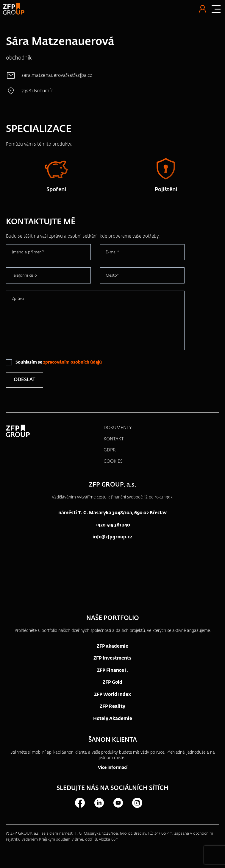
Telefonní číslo (24, 276)
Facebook (80, 803)
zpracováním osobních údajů (72, 362)
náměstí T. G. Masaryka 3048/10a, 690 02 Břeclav (112, 513)
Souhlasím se (59, 362)
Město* (112, 276)
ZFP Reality (112, 706)
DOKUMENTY (118, 428)
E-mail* (112, 252)
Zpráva (18, 299)
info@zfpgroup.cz (112, 537)
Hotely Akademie (113, 719)
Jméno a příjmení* (28, 252)
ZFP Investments (112, 658)
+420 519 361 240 (112, 525)
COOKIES (113, 461)
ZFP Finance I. (112, 670)
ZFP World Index (112, 695)
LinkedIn (99, 803)
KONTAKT (114, 439)
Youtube (118, 803)
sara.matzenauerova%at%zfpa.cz (57, 76)
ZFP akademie (112, 646)
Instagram (137, 803)
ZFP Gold (112, 682)
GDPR (110, 450)
